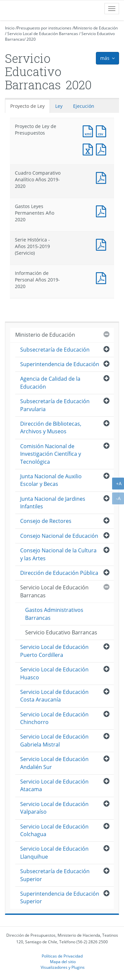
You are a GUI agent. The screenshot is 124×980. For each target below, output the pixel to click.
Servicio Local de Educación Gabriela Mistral (54, 740)
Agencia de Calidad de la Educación (50, 383)
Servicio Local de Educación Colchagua (54, 830)
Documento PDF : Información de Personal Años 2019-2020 (103, 277)
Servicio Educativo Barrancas (61, 632)
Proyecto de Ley (27, 106)
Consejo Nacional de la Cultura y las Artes (58, 554)
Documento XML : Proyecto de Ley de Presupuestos (89, 130)
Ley (59, 106)
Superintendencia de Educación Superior (60, 897)
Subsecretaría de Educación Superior (55, 875)
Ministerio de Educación (96, 28)
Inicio (10, 28)
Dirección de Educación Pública (59, 573)
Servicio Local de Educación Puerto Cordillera (54, 651)
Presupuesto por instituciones (44, 28)
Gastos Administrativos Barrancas (54, 614)
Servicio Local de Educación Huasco (54, 673)
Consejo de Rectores (46, 521)
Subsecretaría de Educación (55, 350)
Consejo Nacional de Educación (59, 536)
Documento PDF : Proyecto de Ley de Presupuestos (103, 149)
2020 (31, 39)
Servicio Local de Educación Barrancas (43, 34)
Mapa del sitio (63, 961)
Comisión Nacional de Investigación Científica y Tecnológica (51, 454)
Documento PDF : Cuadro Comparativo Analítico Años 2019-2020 (103, 177)
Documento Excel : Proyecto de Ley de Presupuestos (89, 149)
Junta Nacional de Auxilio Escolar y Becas (51, 480)
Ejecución (84, 106)
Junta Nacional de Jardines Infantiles (53, 503)
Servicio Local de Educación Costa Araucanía (54, 696)
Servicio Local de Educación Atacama (54, 785)
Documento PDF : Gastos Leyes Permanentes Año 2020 (103, 211)
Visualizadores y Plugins (63, 967)
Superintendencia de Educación (60, 364)
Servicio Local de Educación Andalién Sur (54, 763)
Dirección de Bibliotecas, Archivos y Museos (51, 427)
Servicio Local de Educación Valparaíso (54, 808)
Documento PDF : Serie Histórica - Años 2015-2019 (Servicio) (103, 244)
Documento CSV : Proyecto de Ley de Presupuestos (103, 130)
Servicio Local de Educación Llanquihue (54, 852)
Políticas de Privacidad (62, 956)
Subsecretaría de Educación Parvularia (55, 405)
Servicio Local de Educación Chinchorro (54, 718)
